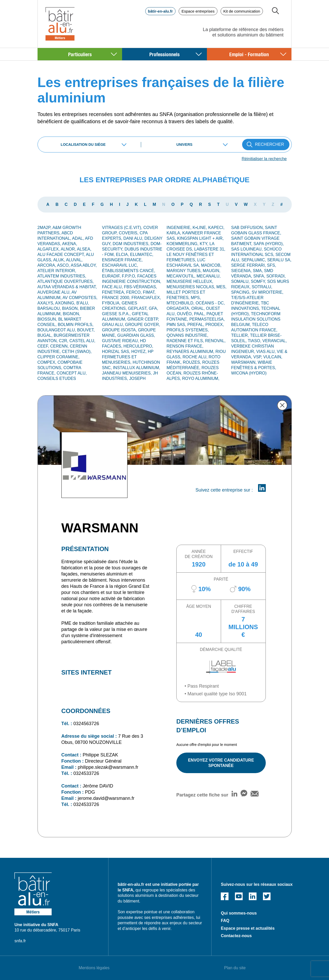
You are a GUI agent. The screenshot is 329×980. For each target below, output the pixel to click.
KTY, (205, 244)
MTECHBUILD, (181, 303)
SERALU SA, (279, 260)
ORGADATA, (179, 308)
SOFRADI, (276, 276)
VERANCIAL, (275, 341)
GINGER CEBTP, (143, 319)
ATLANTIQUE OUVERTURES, (66, 281)
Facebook (225, 896)
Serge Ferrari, (249, 265)
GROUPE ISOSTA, (120, 330)
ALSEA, (84, 249)
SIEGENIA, (242, 271)
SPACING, (241, 292)
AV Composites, (80, 298)
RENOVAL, (215, 341)
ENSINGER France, (122, 260)
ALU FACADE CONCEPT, (62, 254)
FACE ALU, (113, 287)
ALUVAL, (74, 260)
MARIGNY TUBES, (185, 271)
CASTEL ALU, (82, 341)
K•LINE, (200, 228)
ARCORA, (47, 265)
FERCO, (135, 292)
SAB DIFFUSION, (248, 228)
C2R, (64, 341)
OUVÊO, (185, 314)
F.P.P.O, (130, 276)
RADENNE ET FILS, (186, 341)
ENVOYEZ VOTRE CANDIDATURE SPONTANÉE (221, 763)
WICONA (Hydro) (249, 373)
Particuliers (80, 54)
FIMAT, (149, 292)
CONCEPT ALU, (72, 373)
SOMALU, (241, 281)
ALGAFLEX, (49, 249)
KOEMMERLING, (183, 244)
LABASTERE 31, (210, 249)
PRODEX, (215, 325)
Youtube (239, 896)
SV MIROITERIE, (268, 292)
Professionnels (164, 54)
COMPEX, (48, 362)
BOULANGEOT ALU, (57, 330)
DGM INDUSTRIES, (132, 244)
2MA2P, (45, 228)
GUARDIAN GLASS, (136, 335)
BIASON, (71, 308)
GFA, (153, 308)
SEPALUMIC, (254, 260)
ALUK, (60, 260)
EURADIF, (112, 276)
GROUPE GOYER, (143, 325)
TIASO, (255, 341)
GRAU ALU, (114, 325)
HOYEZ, (140, 352)
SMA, (259, 271)
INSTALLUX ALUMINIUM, (136, 368)
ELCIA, (123, 254)
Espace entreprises (198, 11)
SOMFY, (259, 281)
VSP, (258, 357)
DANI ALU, (134, 238)
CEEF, (44, 346)
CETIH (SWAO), (77, 352)
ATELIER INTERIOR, (57, 271)
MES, (221, 287)
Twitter (267, 896)
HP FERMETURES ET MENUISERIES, (128, 357)
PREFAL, (196, 325)
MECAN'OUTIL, (182, 276)
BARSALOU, (50, 308)
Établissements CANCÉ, (129, 271)
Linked (253, 896)
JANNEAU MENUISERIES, (127, 373)
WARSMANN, (244, 362)
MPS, (196, 298)
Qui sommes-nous (239, 913)
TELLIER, (241, 335)
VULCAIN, (273, 357)
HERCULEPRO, (138, 346)
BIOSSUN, (48, 319)
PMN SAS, (177, 325)
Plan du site (235, 968)
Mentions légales (94, 968)
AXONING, (66, 303)
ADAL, (78, 238)
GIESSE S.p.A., (117, 314)
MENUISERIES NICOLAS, (191, 287)
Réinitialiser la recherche (264, 159)
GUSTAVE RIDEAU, (121, 341)
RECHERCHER (269, 144)
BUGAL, (46, 335)
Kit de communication (242, 11)
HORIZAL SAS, (117, 352)
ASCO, (64, 265)
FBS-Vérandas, (140, 287)
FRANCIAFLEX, (146, 298)
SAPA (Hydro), (269, 244)
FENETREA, (114, 292)
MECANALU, (209, 276)
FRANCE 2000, (117, 298)
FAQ (225, 921)
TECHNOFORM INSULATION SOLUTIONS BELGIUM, (256, 319)
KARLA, (174, 233)
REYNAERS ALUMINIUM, (191, 352)
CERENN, (60, 346)
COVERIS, (129, 233)
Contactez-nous (236, 936)
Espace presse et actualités (248, 928)
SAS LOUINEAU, (247, 249)
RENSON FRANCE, (185, 346)
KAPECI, (216, 228)
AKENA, (70, 244)
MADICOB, (211, 265)
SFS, (272, 265)
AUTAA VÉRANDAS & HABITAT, (67, 287)
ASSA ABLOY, (84, 265)
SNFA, (260, 276)
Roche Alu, (195, 357)
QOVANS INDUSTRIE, (187, 335)
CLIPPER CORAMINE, (59, 357)
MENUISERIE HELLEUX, (190, 281)
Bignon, (71, 314)
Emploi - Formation (249, 54)
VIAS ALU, (267, 352)
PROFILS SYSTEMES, (188, 330)
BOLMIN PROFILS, (76, 325)
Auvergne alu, (55, 292)
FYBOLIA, (112, 303)
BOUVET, (86, 330)
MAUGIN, (212, 271)
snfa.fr (20, 941)
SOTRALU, (262, 287)
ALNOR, (69, 249)
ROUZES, (193, 362)
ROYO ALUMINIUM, (201, 378)
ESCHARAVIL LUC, (120, 265)
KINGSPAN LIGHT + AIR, (200, 238)
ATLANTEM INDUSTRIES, (62, 276)
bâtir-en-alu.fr (161, 11)
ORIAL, (199, 308)
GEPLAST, (138, 308)
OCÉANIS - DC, (210, 303)
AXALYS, (46, 303)
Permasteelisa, (207, 319)
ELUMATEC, (142, 254)
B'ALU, (83, 303)
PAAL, (200, 314)
